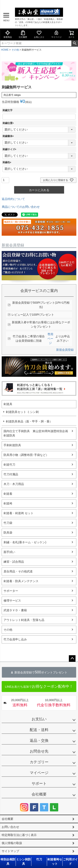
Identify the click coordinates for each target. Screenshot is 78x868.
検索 (75, 43)
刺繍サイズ (10, 149)
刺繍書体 (9, 136)
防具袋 (8, 533)
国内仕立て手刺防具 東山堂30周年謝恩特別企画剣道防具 (36, 433)
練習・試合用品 (14, 562)
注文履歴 (23, 34)
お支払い (39, 719)
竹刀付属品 (11, 474)
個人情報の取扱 (12, 843)
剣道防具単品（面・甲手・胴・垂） (29, 421)
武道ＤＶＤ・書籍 (15, 610)
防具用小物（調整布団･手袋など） (26, 455)
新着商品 (8, 34)
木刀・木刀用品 (14, 484)
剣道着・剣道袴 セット (19, 513)
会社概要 (39, 794)
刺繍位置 (9, 123)
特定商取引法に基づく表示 (19, 835)
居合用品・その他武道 (18, 571)
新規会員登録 (65, 350)
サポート (39, 784)
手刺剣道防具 (12, 445)
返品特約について (13, 199)
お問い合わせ (10, 827)
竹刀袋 (8, 523)
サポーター (11, 591)
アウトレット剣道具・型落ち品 (24, 620)
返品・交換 (39, 741)
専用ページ (50, 339)
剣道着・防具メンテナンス (21, 581)
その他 (15, 50)
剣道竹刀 (9, 465)
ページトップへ (72, 659)
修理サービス (12, 600)
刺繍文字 (7, 110)
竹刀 (39, 859)
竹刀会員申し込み (15, 639)
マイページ (56, 34)
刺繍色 (7, 162)
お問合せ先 (39, 751)
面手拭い (9, 552)
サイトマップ (10, 851)
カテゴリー (39, 762)
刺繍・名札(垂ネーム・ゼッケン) (25, 542)
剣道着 (8, 494)
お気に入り (39, 34)
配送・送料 (39, 730)
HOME (5, 50)
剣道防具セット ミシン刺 (22, 412)
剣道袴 (8, 503)
